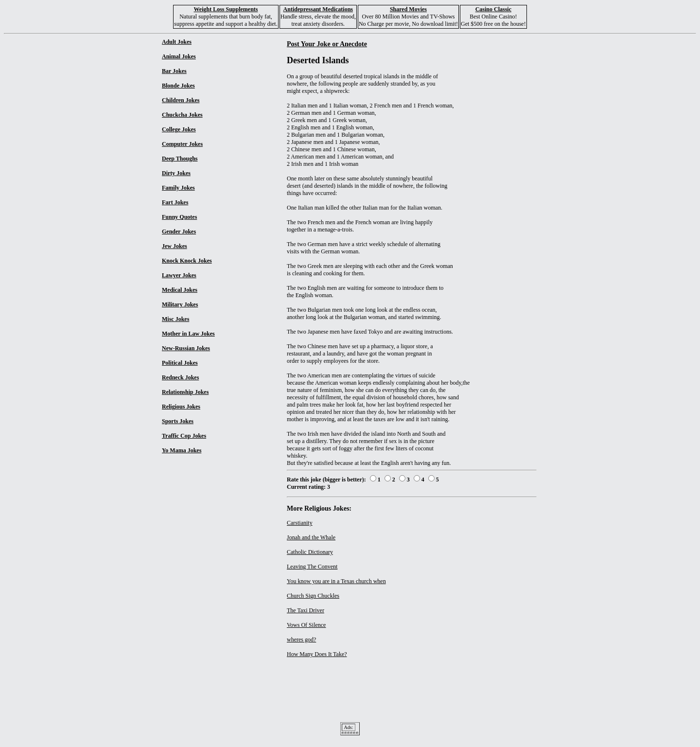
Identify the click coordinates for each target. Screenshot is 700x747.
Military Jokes (180, 304)
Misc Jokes (175, 319)
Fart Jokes (175, 202)
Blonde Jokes (178, 86)
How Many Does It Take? (317, 654)
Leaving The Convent (312, 567)
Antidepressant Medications (318, 9)
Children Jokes (181, 100)
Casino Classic (493, 9)
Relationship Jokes (185, 392)
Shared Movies (408, 9)
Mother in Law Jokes (188, 334)
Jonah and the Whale (311, 537)
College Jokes (179, 129)
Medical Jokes (180, 290)
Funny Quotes (179, 217)
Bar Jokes (174, 71)
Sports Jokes (178, 421)
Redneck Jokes (180, 377)
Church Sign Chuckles (313, 596)
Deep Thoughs (180, 159)
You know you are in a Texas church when (336, 581)
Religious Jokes (181, 407)
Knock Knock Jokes (187, 261)
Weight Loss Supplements (226, 9)
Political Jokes (180, 363)
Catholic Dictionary (310, 552)
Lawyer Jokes (179, 275)
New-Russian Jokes (186, 348)
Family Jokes (178, 188)
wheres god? (301, 640)
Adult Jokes (177, 42)
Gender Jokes (179, 231)
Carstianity (300, 523)
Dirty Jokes (176, 173)
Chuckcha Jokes (182, 115)
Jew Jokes (175, 246)
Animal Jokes (179, 56)
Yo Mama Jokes (182, 450)
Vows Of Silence (306, 625)
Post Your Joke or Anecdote (327, 44)
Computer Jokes (182, 144)
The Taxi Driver (306, 610)
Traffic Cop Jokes (184, 436)
